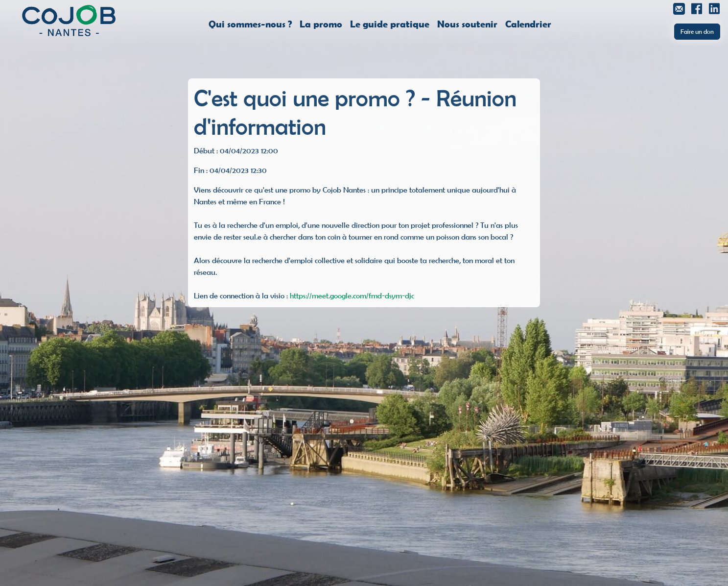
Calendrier (528, 24)
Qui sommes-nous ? (250, 24)
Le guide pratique (390, 24)
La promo (321, 24)
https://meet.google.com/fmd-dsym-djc (352, 295)
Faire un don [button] (697, 32)
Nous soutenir (467, 24)
